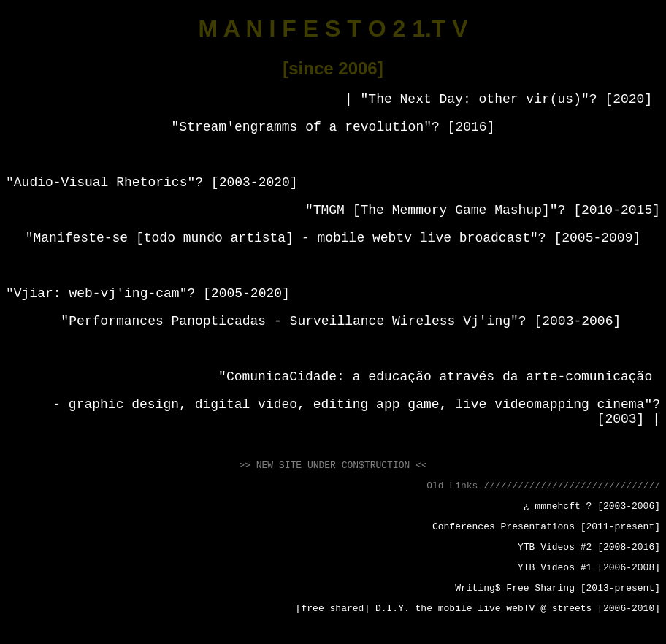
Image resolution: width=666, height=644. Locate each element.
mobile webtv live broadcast (424, 238)
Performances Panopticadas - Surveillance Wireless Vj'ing (290, 321)
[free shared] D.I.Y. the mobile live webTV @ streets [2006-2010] (478, 609)
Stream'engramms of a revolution (301, 127)
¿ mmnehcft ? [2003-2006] (592, 506)
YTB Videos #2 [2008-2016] (589, 547)
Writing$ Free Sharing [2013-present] (558, 588)
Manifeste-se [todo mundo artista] (164, 238)
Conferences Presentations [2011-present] (546, 527)
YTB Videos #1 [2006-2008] (589, 568)
